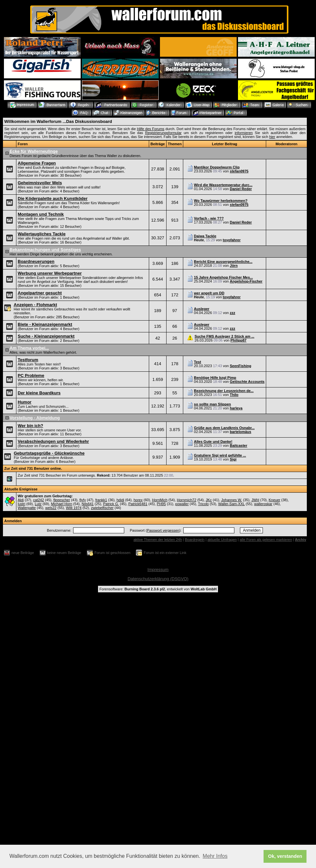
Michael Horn (62, 504)
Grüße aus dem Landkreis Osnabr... (224, 428)
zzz (233, 313)
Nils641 (88, 504)
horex (138, 500)
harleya (236, 408)
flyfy (83, 500)
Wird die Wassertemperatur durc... (223, 185)
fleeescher (62, 500)
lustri (21, 504)
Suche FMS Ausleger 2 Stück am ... (225, 336)
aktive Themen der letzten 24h (158, 540)
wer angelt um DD (209, 293)
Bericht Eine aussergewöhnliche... (223, 262)
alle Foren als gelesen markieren (266, 540)
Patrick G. (111, 504)
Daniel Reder (241, 189)
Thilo (234, 395)
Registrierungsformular (163, 133)
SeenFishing (240, 366)
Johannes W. (232, 500)
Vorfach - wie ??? (209, 218)
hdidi (120, 500)
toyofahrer (232, 240)
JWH (255, 500)
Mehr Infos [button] (215, 856)
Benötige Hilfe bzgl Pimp (215, 378)
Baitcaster (238, 445)
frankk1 (101, 500)
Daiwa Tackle (205, 236)
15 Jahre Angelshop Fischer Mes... (224, 277)
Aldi (21, 500)
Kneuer (275, 500)
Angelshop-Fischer (246, 281)
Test (198, 362)
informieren (244, 133)
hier (272, 137)
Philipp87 (238, 340)
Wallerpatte (27, 508)
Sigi (233, 459)
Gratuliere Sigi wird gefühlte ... (220, 455)
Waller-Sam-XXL (231, 504)
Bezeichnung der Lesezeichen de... (224, 391)
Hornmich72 (187, 500)
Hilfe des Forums (151, 129)
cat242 (39, 500)
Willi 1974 (74, 508)
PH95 (161, 504)
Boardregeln (195, 540)
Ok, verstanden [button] (285, 856)
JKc (209, 500)
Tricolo (203, 504)
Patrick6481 (138, 504)
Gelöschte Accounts (247, 382)
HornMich (160, 500)
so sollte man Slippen (213, 404)
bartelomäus (240, 432)
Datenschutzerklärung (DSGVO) (158, 579)
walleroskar (263, 504)
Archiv (301, 540)
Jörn (234, 266)
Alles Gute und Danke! (213, 442)
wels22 (51, 508)
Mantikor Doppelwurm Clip (217, 167)
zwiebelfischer (102, 508)
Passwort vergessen (163, 530)
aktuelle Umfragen (222, 540)
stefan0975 (239, 171)
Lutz (38, 504)
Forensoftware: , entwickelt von (158, 589)
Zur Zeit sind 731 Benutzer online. (33, 468)
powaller (182, 504)
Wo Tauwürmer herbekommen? (221, 201)
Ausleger (202, 309)
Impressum (158, 570)
